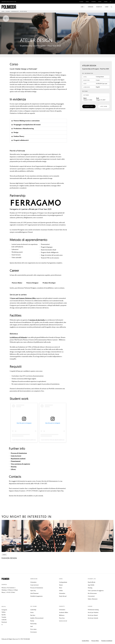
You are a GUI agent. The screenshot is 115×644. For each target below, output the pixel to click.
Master (61, 585)
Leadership (33, 610)
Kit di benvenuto (92, 593)
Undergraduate (15, 11)
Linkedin (4, 620)
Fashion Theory (19, 136)
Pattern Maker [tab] (17, 283)
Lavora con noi (63, 621)
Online (61, 591)
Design (16, 133)
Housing (14, 467)
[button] (111, 2)
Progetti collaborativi (21, 140)
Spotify (4, 615)
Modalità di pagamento (36, 596)
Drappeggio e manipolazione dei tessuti (27, 125)
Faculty (32, 621)
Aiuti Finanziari (34, 593)
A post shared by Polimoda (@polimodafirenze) (24, 440)
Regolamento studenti (18, 459)
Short (61, 588)
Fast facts (33, 615)
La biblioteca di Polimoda (18, 338)
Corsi (61, 579)
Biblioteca (62, 615)
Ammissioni (34, 579)
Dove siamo (33, 629)
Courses (8, 11)
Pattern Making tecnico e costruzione (27, 121)
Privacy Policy (95, 641)
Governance (34, 632)
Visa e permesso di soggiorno (20, 464)
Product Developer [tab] (49, 283)
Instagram (4, 610)
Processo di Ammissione (19, 453)
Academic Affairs (64, 613)
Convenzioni (91, 596)
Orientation (33, 582)
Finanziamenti (16, 461)
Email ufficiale (92, 582)
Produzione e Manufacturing (24, 129)
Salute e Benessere (93, 599)
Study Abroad (63, 596)
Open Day (33, 591)
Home (3, 11)
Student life (92, 579)
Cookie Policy (86, 641)
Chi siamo (34, 606)
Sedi (32, 627)
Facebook (4, 622)
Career (90, 606)
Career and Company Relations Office (23, 298)
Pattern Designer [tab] (32, 283)
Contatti (62, 606)
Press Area (62, 618)
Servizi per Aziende (93, 618)
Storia (32, 613)
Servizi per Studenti (93, 613)
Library (13, 469)
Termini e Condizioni (107, 641)
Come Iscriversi (16, 456)
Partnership (33, 624)
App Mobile (91, 585)
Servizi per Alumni (93, 615)
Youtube (4, 617)
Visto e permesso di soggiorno (96, 591)
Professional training (93, 610)
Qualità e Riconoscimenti (37, 618)
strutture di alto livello (37, 320)
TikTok (4, 612)
